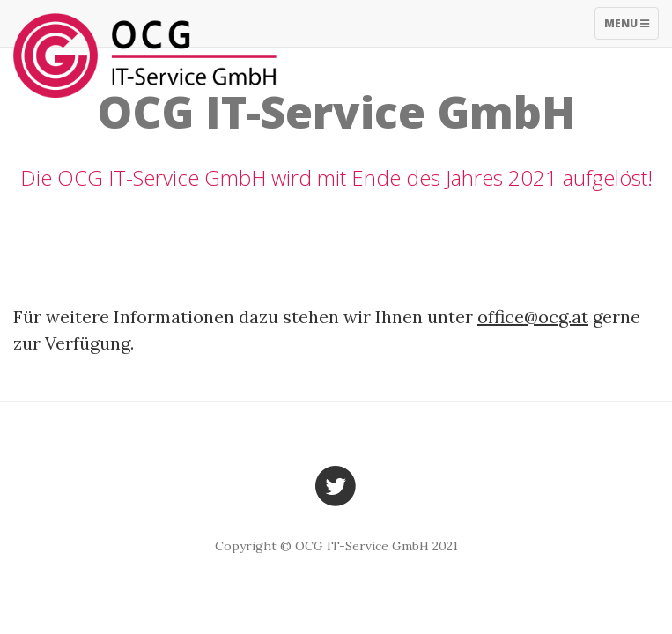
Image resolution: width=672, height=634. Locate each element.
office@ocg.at (533, 317)
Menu (631, 27)
